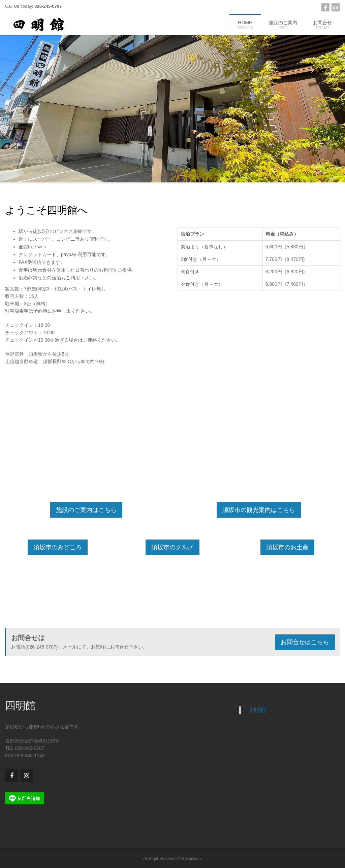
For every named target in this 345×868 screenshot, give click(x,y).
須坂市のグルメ (172, 547)
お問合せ (322, 25)
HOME (245, 25)
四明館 (258, 710)
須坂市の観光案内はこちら (259, 510)
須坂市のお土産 (287, 547)
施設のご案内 (283, 25)
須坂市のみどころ (58, 547)
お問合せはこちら (305, 642)
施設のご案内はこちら (86, 510)
